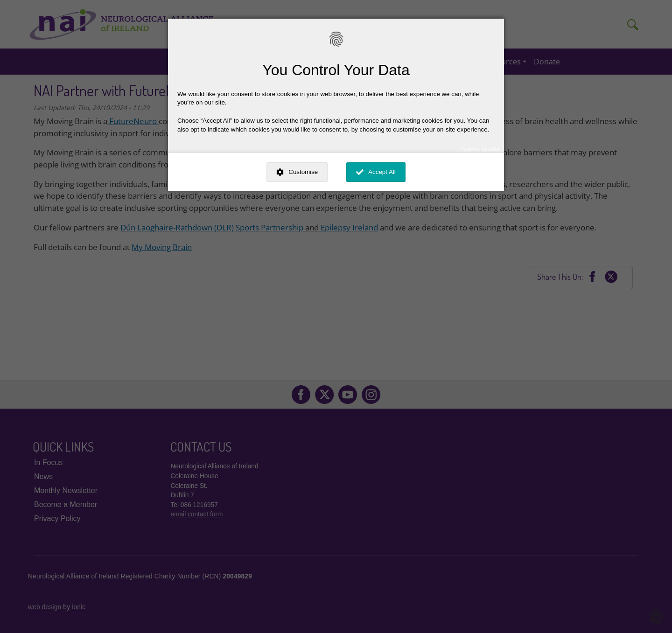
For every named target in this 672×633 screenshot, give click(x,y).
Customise (303, 172)
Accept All (382, 172)
